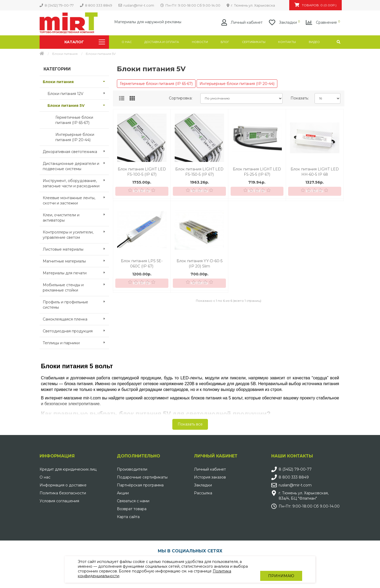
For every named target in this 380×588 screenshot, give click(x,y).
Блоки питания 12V (78, 93)
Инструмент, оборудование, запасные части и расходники (76, 182)
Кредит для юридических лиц (68, 469)
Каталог (85, 42)
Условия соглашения (59, 501)
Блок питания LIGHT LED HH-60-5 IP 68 (315, 172)
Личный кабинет (210, 469)
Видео (314, 42)
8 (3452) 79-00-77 (295, 469)
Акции (123, 493)
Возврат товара (132, 509)
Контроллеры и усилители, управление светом (76, 233)
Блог (225, 42)
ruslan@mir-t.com (295, 485)
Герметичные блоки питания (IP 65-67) (74, 120)
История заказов (210, 477)
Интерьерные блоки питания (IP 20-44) (75, 137)
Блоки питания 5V (78, 105)
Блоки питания (65, 54)
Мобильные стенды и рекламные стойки (76, 286)
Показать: (300, 98)
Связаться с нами (133, 501)
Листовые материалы (76, 249)
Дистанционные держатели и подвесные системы (76, 165)
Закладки (203, 485)
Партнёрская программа (140, 485)
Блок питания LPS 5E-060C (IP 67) (142, 264)
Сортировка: (181, 98)
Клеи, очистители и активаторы (76, 216)
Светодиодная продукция (76, 331)
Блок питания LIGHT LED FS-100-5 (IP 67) (142, 172)
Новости (200, 42)
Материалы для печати (76, 273)
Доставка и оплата (162, 42)
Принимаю (281, 570)
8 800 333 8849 (294, 477)
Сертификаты (254, 42)
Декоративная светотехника (76, 151)
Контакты (287, 42)
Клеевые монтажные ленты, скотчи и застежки (76, 199)
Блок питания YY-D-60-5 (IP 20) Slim (199, 264)
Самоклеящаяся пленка (76, 319)
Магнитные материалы (76, 261)
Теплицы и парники (76, 342)
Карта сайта (128, 517)
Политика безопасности (63, 493)
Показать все (190, 424)
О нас (127, 42)
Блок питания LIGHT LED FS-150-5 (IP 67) (199, 172)
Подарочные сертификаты (142, 477)
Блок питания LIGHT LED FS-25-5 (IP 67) (257, 172)
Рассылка (203, 493)
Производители (132, 469)
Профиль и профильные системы (76, 303)
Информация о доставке (63, 485)
